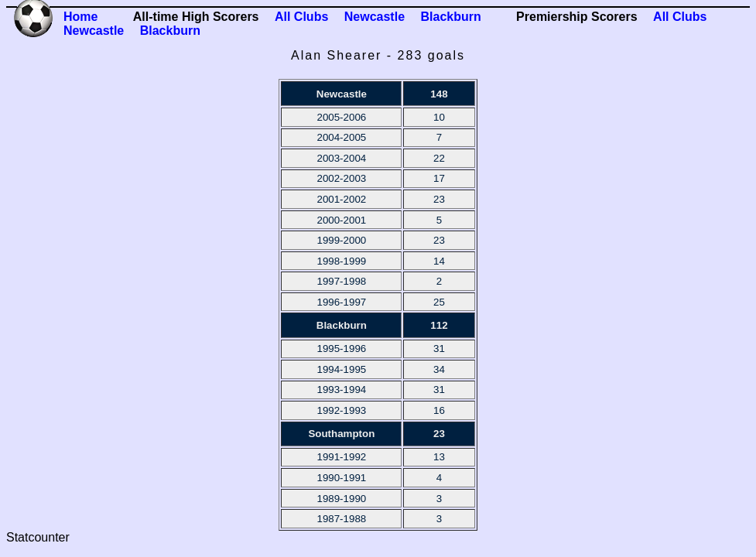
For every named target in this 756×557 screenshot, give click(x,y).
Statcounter (38, 537)
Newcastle (375, 17)
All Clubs (301, 17)
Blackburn (450, 17)
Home (80, 17)
